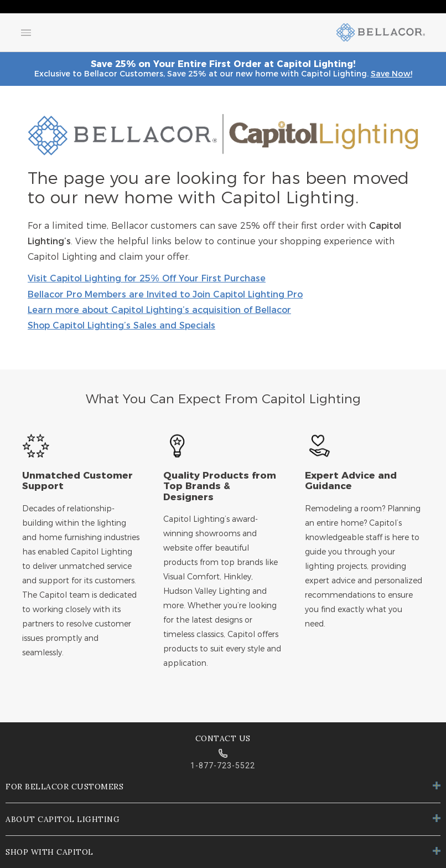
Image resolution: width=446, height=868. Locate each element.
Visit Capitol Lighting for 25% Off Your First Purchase (147, 279)
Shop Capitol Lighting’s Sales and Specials (121, 326)
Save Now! (391, 74)
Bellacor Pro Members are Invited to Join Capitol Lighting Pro (165, 295)
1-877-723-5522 (223, 766)
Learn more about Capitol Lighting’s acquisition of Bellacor (159, 310)
